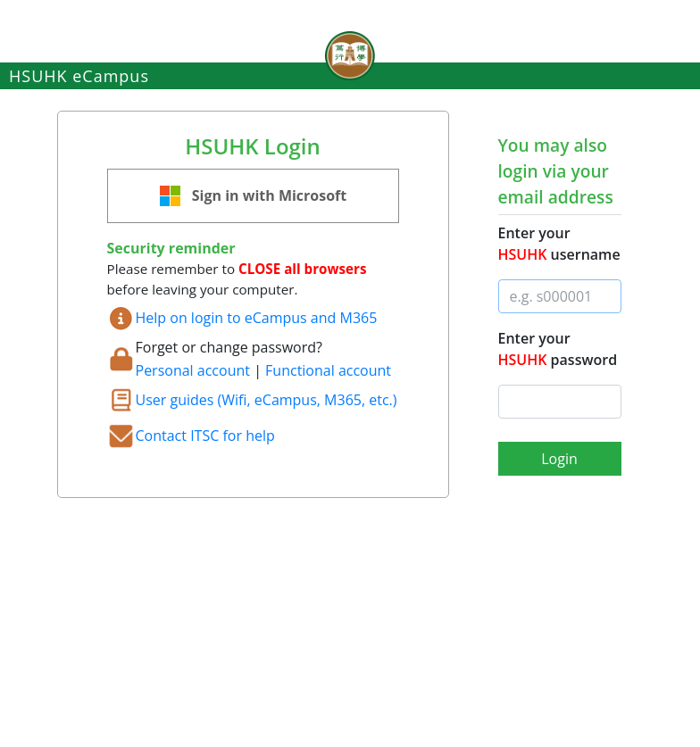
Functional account (328, 370)
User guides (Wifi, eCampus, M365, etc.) (267, 400)
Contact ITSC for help (205, 436)
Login (559, 459)
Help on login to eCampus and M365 (257, 318)
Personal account (193, 370)
